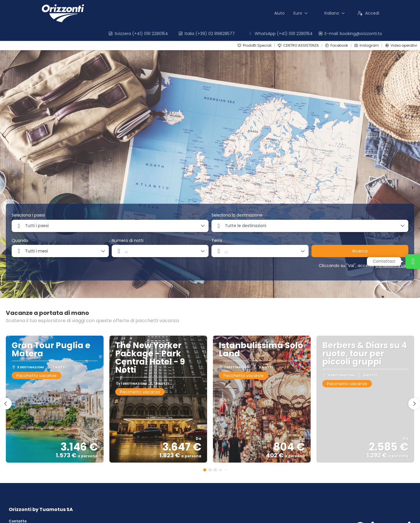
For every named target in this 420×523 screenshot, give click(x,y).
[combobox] (110, 226)
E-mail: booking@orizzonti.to (350, 34)
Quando (20, 241)
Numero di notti (128, 241)
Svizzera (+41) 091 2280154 (138, 34)
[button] (205, 470)
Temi (217, 241)
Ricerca (360, 251)
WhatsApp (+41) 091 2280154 (280, 34)
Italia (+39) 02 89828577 (206, 34)
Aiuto (279, 13)
